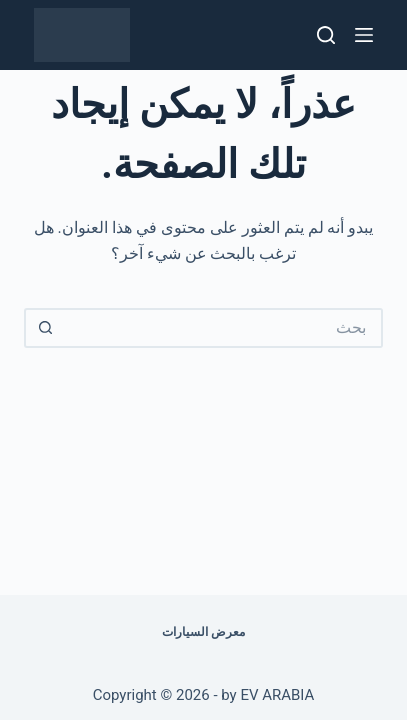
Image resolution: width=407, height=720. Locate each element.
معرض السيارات (203, 632)
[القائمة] (364, 35)
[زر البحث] (44, 328)
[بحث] (326, 35)
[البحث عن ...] (223, 328)
